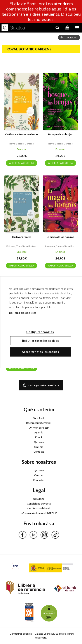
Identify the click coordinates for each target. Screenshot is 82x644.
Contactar (39, 480)
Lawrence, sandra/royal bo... (60, 246)
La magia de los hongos (60, 237)
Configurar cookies (21, 634)
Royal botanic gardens (22, 144)
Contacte (39, 452)
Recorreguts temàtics (39, 423)
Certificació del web (39, 508)
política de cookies (23, 312)
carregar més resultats (44, 385)
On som (39, 447)
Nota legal (39, 499)
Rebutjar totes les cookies (40, 340)
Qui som (39, 442)
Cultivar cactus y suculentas (22, 134)
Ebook (39, 437)
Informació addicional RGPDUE (39, 513)
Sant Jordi (39, 418)
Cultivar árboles (22, 237)
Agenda (39, 432)
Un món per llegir (39, 428)
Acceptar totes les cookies (40, 352)
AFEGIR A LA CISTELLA (22, 163)
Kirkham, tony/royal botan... (22, 246)
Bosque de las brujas (60, 134)
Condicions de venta (39, 504)
